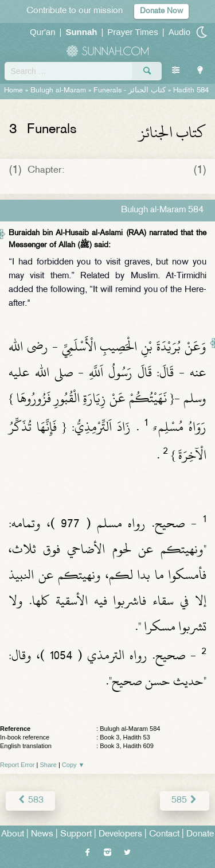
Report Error (17, 765)
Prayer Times (132, 32)
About (13, 834)
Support (76, 834)
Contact (164, 834)
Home (13, 91)
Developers (120, 834)
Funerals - (130, 91)
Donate (200, 834)
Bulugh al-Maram (58, 91)
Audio (179, 32)
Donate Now (161, 11)
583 (30, 801)
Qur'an (43, 32)
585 (185, 801)
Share (48, 765)
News (42, 834)
